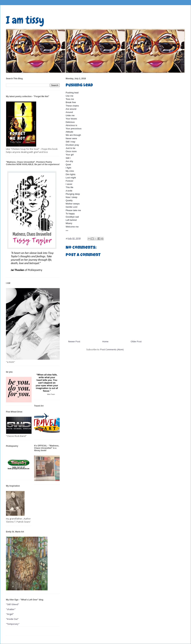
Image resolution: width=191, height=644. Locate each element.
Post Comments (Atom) (112, 349)
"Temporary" (13, 624)
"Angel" (10, 614)
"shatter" (11, 609)
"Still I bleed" (13, 604)
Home (105, 341)
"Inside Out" (12, 619)
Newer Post (74, 341)
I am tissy (25, 20)
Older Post (136, 341)
